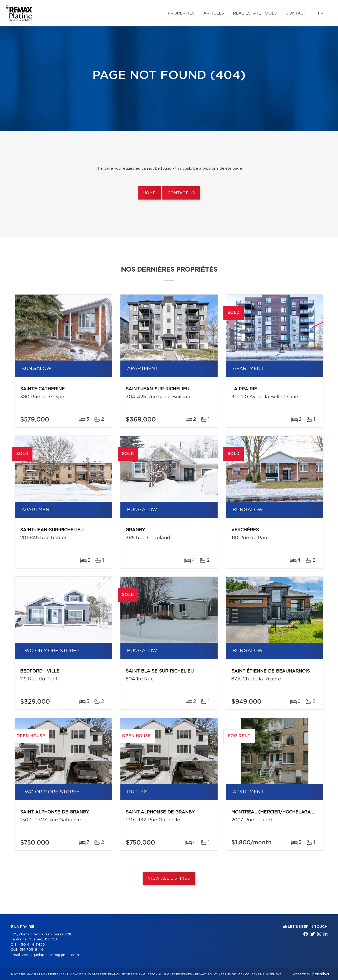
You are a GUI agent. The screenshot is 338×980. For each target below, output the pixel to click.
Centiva (321, 974)
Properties (181, 13)
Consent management (263, 974)
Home (149, 193)
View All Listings (169, 879)
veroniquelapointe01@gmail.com (50, 955)
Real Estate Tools (255, 13)
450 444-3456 (32, 945)
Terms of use (232, 974)
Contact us (181, 193)
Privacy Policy (206, 974)
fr (321, 13)
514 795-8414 (31, 950)
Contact (296, 13)
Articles (214, 13)
